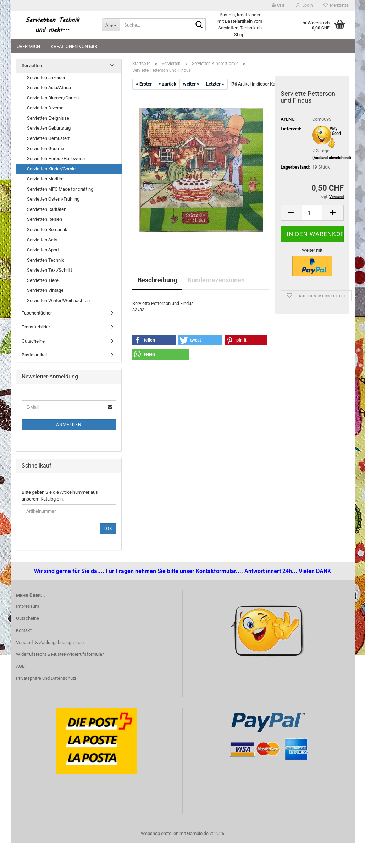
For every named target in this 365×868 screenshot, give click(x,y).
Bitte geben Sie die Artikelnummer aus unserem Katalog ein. (60, 496)
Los (108, 529)
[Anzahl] (312, 213)
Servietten (32, 65)
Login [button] (305, 5)
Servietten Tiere (43, 280)
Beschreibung (157, 280)
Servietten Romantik (47, 230)
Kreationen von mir (74, 46)
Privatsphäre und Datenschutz (46, 678)
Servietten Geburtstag (49, 128)
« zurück (167, 84)
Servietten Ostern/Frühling (53, 199)
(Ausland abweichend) (332, 158)
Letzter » (215, 84)
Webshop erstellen (160, 833)
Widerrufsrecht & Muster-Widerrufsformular (60, 654)
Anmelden (69, 425)
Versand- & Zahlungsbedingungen (50, 642)
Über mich (28, 46)
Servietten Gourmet (46, 149)
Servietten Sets (42, 240)
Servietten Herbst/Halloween (56, 159)
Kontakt (24, 630)
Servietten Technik (46, 260)
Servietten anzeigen (47, 78)
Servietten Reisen (45, 219)
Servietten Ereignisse (48, 118)
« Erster (144, 84)
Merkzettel (336, 5)
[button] (279, 5)
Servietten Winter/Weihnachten (58, 301)
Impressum (27, 606)
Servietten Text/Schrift (49, 270)
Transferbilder (36, 327)
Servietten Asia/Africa (49, 88)
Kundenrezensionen (216, 280)
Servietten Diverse (45, 108)
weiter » (191, 84)
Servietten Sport (43, 250)
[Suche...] (111, 25)
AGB (20, 666)
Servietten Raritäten (47, 209)
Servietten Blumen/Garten (53, 98)
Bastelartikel (34, 355)
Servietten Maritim (45, 179)
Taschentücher (37, 313)
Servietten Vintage (45, 290)
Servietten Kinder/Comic (51, 169)
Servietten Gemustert (48, 138)
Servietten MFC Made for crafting (60, 189)
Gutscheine (33, 341)
